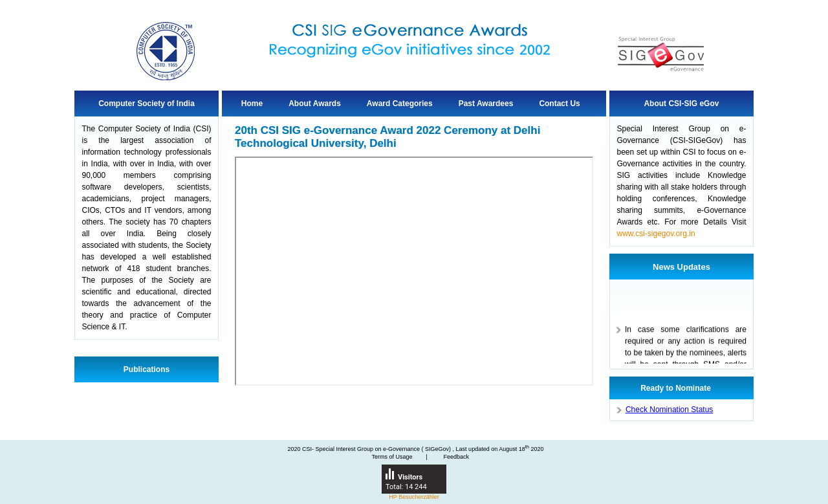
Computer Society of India (147, 104)
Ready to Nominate (676, 388)
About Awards (315, 104)
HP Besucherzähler (414, 497)
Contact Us (559, 104)
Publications (147, 369)
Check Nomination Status (669, 410)
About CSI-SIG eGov (681, 104)
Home (252, 104)
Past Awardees (486, 104)
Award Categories (400, 104)
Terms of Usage (392, 457)
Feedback (456, 457)
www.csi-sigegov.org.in (656, 234)
